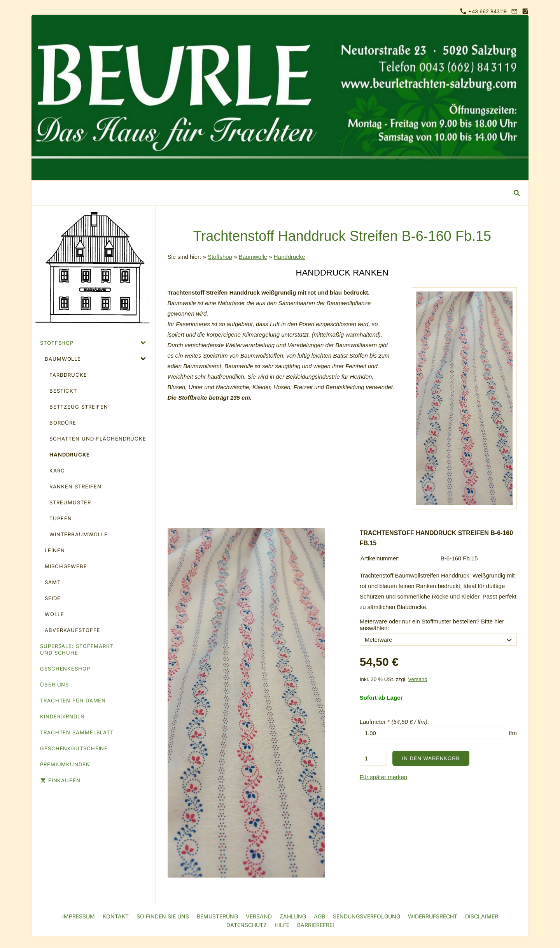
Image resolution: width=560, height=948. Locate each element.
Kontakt (116, 916)
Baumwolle (253, 257)
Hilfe (282, 925)
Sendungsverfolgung (367, 916)
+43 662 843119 (483, 11)
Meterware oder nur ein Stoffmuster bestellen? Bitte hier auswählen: (432, 625)
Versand (418, 679)
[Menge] (373, 758)
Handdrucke (290, 257)
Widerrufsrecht (433, 916)
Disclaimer (482, 916)
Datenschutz (247, 925)
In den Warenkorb (431, 758)
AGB (319, 916)
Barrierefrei (316, 925)
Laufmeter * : (394, 722)
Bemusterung (217, 916)
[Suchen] (274, 193)
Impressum (79, 916)
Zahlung (293, 916)
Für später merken (384, 777)
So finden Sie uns (163, 916)
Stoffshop (220, 257)
